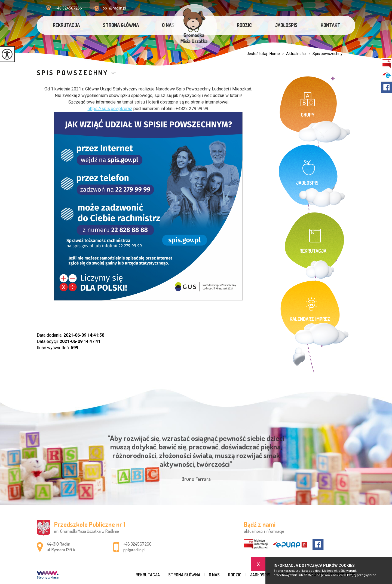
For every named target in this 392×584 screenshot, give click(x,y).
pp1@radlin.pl (109, 8)
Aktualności (293, 54)
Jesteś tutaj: (258, 54)
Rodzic (244, 25)
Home (275, 54)
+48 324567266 (64, 8)
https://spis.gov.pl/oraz (110, 109)
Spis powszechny (73, 73)
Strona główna (121, 25)
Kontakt (330, 25)
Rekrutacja (66, 25)
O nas (168, 25)
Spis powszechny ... (326, 54)
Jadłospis (286, 25)
